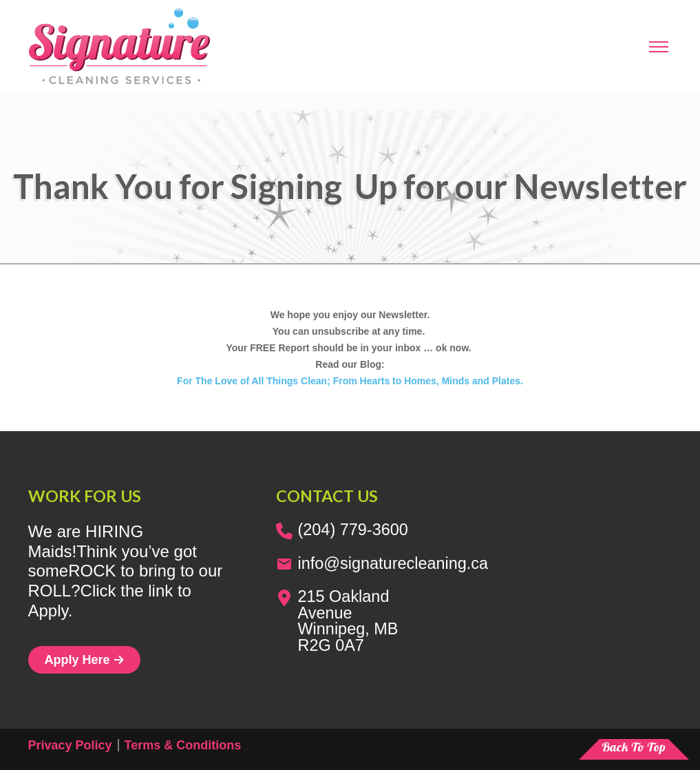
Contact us (327, 496)
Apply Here (84, 660)
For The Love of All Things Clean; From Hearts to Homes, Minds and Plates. (350, 381)
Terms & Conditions (183, 745)
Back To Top (634, 747)
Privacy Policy (70, 745)
